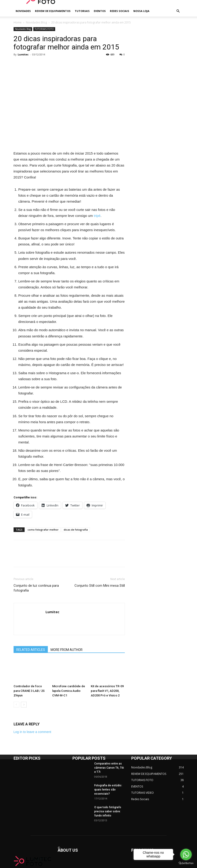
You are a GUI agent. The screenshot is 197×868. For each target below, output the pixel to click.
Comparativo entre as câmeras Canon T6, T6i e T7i (109, 768)
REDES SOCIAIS (120, 11)
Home (18, 22)
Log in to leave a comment (32, 732)
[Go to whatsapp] (186, 854)
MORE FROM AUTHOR (67, 650)
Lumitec (23, 54)
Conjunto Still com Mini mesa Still (100, 586)
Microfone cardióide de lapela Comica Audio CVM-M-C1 (69, 691)
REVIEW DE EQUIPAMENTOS (53, 11)
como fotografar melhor (43, 530)
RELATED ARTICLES (31, 650)
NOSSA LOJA (141, 11)
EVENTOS (100, 11)
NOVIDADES (23, 11)
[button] (178, 11)
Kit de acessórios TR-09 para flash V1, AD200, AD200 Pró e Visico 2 (107, 691)
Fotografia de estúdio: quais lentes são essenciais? (108, 790)
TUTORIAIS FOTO (44, 29)
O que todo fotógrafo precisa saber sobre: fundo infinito (108, 811)
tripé (97, 216)
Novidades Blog (36, 22)
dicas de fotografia (76, 530)
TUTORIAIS (82, 11)
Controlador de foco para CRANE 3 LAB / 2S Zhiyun (29, 691)
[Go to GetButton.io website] (186, 863)
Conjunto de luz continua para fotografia (36, 588)
